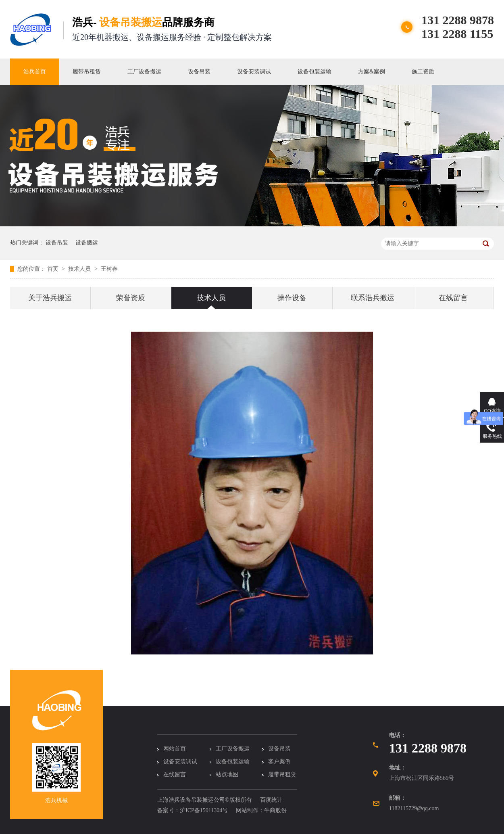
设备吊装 (199, 72)
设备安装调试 (254, 72)
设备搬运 (87, 243)
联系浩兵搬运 (373, 298)
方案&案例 (372, 72)
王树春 (109, 269)
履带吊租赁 (87, 72)
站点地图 (227, 774)
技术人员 (80, 269)
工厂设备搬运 (144, 72)
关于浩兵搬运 (50, 298)
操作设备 (292, 298)
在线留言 (453, 298)
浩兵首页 (35, 72)
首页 (54, 269)
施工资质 (423, 72)
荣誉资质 (131, 298)
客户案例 (279, 762)
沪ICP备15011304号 (204, 810)
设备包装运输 (314, 72)
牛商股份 (275, 810)
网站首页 (175, 749)
